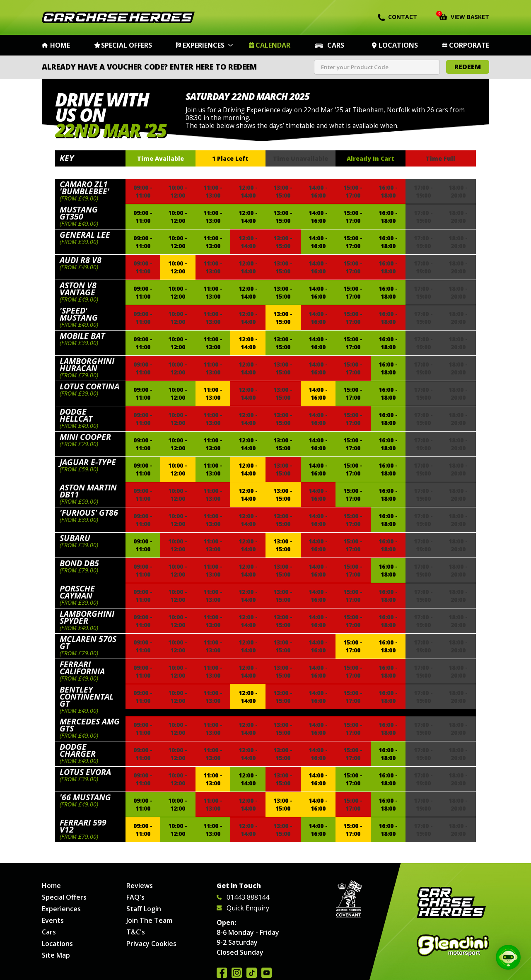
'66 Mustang (85, 797)
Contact (397, 17)
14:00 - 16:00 (318, 217)
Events (53, 920)
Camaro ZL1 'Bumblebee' (84, 188)
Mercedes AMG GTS (90, 725)
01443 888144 (243, 897)
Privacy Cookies (151, 944)
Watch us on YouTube (267, 973)
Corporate (469, 45)
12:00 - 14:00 (248, 217)
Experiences (204, 45)
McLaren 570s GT (88, 642)
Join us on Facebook (222, 973)
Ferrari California (82, 668)
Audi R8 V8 (81, 260)
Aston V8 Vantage (78, 289)
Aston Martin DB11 (88, 491)
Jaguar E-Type (88, 462)
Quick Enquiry (243, 908)
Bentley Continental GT (87, 696)
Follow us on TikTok (252, 973)
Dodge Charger (78, 750)
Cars (336, 45)
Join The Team (149, 920)
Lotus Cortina (89, 386)
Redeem (468, 67)
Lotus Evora (85, 772)
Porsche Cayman (77, 592)
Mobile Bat (82, 336)
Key (67, 158)
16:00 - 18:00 (388, 217)
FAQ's (135, 897)
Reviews (140, 886)
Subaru (75, 538)
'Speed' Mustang (79, 314)
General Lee (85, 235)
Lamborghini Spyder (87, 617)
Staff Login (144, 909)
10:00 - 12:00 (178, 217)
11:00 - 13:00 (213, 217)
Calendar (273, 45)
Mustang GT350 (79, 213)
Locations (398, 45)
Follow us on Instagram (237, 973)
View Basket (464, 16)
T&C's (136, 932)
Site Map (56, 955)
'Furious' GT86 (89, 513)
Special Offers (127, 45)
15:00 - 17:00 (353, 217)
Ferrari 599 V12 (83, 826)
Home (60, 45)
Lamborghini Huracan (87, 364)
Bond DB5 (79, 563)
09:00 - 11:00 (143, 217)
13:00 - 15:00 (283, 217)
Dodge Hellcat (76, 415)
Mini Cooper (85, 437)
